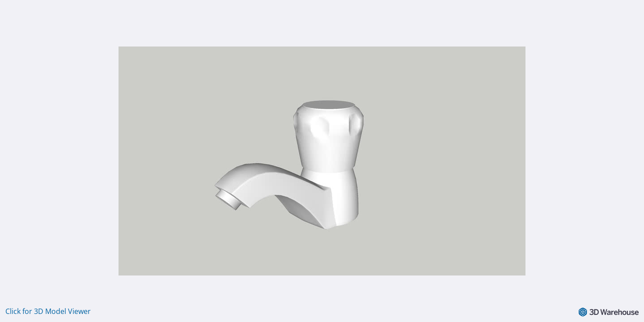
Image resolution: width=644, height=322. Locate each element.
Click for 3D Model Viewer (48, 311)
